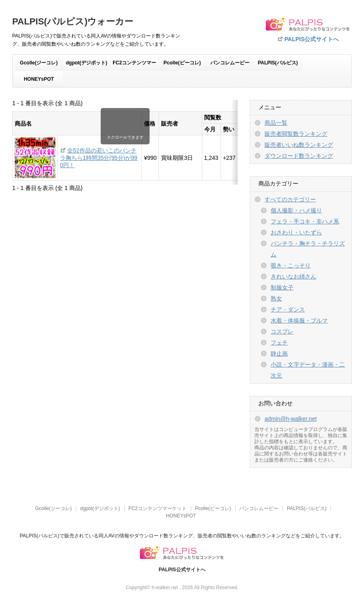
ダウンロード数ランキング (299, 156)
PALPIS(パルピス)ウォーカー (73, 21)
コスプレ (282, 331)
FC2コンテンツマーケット (134, 65)
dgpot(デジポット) (87, 63)
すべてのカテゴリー (290, 199)
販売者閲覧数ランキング (296, 134)
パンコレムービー (230, 63)
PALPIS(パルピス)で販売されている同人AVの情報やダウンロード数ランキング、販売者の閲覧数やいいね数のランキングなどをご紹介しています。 (182, 536)
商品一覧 (276, 123)
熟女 (276, 298)
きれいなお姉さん (293, 276)
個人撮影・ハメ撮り (296, 210)
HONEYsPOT (39, 79)
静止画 (279, 354)
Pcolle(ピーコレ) (182, 63)
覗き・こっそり (291, 265)
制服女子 (282, 287)
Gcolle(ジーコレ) (39, 63)
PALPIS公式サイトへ (312, 39)
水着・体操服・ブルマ (299, 320)
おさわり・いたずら (296, 232)
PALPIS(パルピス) (278, 63)
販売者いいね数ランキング (299, 145)
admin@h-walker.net (291, 419)
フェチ (279, 342)
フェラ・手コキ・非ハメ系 (305, 221)
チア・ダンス (288, 309)
